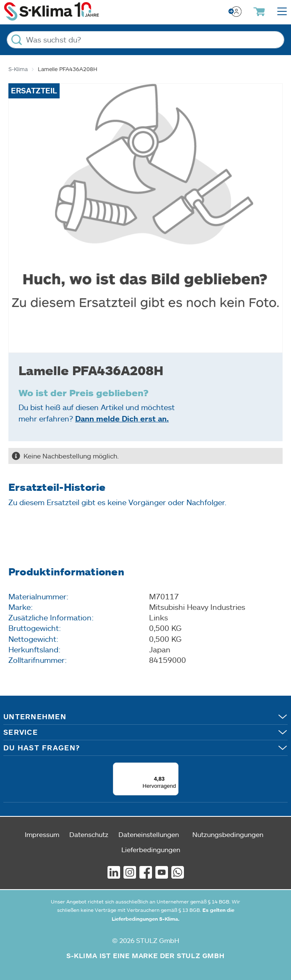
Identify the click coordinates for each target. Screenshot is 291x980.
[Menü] (173, 768)
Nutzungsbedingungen (228, 834)
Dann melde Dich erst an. (122, 418)
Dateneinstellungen (149, 834)
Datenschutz (89, 834)
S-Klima (18, 69)
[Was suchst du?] (145, 40)
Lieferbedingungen (151, 849)
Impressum (42, 834)
